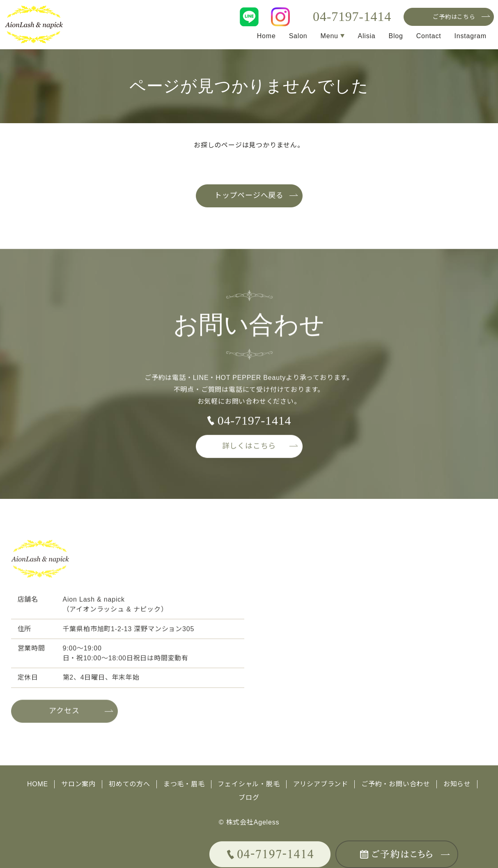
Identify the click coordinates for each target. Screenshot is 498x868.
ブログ (249, 797)
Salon (298, 36)
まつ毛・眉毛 (184, 784)
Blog (396, 36)
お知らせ (457, 784)
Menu (329, 36)
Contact (429, 36)
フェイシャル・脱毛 (249, 784)
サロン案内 (78, 784)
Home (266, 36)
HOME (38, 784)
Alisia (366, 36)
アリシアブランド (321, 784)
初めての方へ (130, 784)
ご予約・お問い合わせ (396, 784)
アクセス (64, 714)
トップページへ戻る (249, 196)
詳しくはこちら (249, 450)
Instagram (470, 36)
